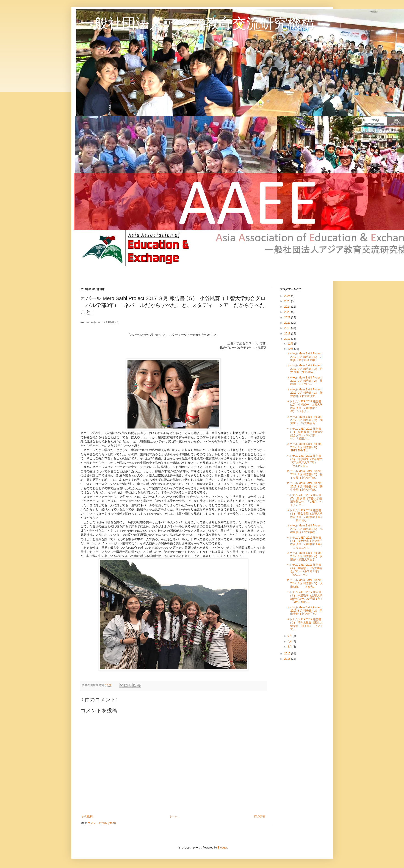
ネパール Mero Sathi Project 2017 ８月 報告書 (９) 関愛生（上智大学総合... (305, 420)
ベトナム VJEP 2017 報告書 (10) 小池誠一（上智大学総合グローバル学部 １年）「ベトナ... (305, 406)
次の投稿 (87, 816)
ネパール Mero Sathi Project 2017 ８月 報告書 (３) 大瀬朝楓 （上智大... (305, 583)
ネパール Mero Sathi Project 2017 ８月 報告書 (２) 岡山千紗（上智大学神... (305, 611)
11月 (291, 344)
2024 (288, 307)
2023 (288, 312)
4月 (290, 647)
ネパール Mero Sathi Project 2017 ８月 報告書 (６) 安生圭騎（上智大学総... (305, 486)
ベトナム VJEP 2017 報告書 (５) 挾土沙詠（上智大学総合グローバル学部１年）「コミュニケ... (305, 543)
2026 (288, 296)
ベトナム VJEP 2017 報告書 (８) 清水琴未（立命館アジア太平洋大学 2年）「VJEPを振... (305, 461)
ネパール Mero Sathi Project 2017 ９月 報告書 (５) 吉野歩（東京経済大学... (305, 357)
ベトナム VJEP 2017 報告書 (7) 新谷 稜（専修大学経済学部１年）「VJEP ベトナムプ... (304, 500)
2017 (288, 339)
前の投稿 (260, 816)
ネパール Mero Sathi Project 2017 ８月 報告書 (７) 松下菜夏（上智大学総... (305, 474)
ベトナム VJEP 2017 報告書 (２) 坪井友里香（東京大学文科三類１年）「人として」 (305, 624)
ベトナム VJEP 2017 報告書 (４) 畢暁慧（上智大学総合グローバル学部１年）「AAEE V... (305, 570)
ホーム (173, 816)
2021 (288, 317)
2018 (288, 334)
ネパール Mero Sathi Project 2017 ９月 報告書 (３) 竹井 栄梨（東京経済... (305, 369)
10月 (291, 349)
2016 (288, 654)
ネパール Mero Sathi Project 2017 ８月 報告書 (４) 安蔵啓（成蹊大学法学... (305, 556)
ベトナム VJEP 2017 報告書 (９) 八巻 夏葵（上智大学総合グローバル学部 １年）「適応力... (305, 434)
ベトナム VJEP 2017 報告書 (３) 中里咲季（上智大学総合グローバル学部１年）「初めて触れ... (305, 597)
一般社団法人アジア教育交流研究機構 (198, 23)
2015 (288, 659)
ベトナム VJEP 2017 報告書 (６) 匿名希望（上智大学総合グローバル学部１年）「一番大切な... (305, 515)
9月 (290, 636)
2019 (288, 328)
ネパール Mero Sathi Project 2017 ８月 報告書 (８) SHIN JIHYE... (304, 447)
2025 (288, 301)
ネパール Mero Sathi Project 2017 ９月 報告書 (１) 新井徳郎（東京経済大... (305, 393)
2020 (288, 323)
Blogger (223, 848)
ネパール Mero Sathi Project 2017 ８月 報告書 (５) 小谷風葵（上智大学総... (305, 529)
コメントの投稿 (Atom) (102, 823)
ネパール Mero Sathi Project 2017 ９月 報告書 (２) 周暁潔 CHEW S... (305, 381)
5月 (290, 641)
